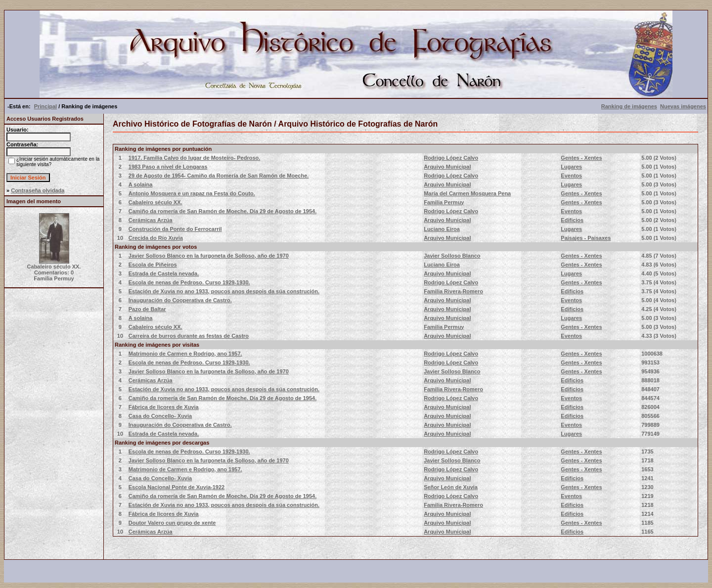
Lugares (571, 167)
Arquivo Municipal (447, 167)
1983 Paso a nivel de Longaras (168, 167)
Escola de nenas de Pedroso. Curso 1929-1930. (189, 282)
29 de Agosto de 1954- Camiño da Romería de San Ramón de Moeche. (219, 176)
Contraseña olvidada (38, 190)
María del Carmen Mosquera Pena (467, 193)
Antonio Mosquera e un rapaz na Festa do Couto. (192, 193)
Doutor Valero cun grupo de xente (172, 523)
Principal (45, 106)
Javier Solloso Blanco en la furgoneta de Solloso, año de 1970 (209, 256)
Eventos (571, 176)
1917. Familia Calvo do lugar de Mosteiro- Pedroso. (195, 158)
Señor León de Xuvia (451, 487)
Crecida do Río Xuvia (156, 238)
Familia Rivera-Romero (453, 291)
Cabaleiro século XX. (156, 202)
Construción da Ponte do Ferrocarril (175, 229)
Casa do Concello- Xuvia (160, 416)
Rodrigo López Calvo (451, 158)
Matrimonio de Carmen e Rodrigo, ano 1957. (185, 354)
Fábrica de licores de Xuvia (164, 407)
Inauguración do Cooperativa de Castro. (180, 300)
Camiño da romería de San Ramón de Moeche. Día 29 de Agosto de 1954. (222, 211)
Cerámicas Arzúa (151, 220)
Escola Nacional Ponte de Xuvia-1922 (177, 487)
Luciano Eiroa (442, 229)
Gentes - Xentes (581, 158)
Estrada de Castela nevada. (164, 273)
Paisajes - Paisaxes (586, 238)
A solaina (141, 184)
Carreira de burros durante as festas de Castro (189, 336)
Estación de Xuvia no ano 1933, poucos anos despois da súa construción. (224, 291)
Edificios (572, 220)
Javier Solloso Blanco (452, 256)
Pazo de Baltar (147, 309)
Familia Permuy (444, 202)
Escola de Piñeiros (153, 265)
